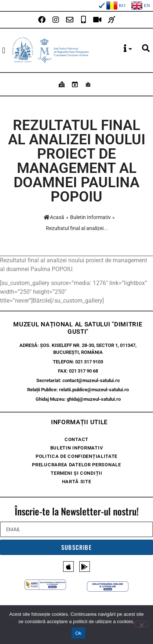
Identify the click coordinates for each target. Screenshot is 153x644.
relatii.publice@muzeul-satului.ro (94, 390)
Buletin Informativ (90, 217)
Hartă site (77, 482)
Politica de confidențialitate (76, 456)
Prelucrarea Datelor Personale (76, 465)
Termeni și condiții (76, 473)
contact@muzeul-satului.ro (91, 380)
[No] (141, 624)
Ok (78, 633)
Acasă (54, 217)
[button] (4, 50)
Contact (76, 439)
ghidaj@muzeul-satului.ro (94, 399)
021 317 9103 (89, 362)
